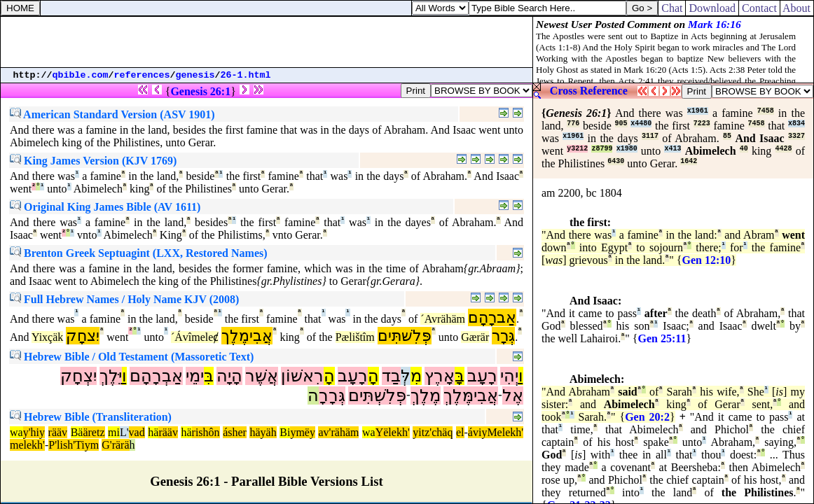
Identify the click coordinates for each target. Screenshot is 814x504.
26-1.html (246, 75)
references (142, 75)
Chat (672, 8)
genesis (195, 75)
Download (712, 8)
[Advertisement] (267, 42)
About (797, 8)
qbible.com (81, 75)
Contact (759, 8)
